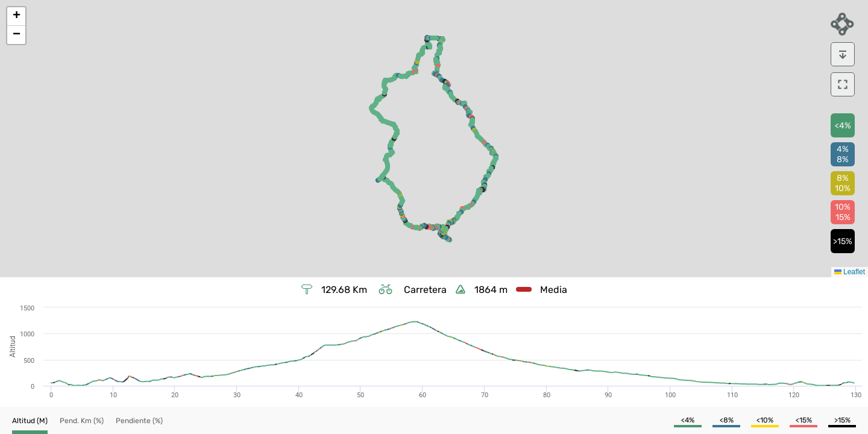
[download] (843, 54)
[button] (16, 17)
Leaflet (850, 272)
